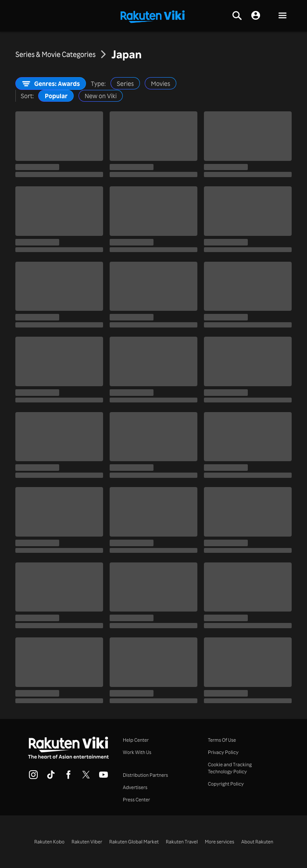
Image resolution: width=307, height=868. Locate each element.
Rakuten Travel (182, 842)
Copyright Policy (226, 784)
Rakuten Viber (87, 842)
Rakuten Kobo (49, 842)
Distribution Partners (145, 775)
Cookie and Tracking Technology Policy (230, 768)
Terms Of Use (222, 740)
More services (220, 842)
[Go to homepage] (153, 16)
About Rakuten (257, 842)
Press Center (136, 800)
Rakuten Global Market (134, 842)
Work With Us (137, 752)
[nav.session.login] (256, 16)
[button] (282, 16)
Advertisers (135, 787)
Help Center (136, 740)
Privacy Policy (223, 752)
